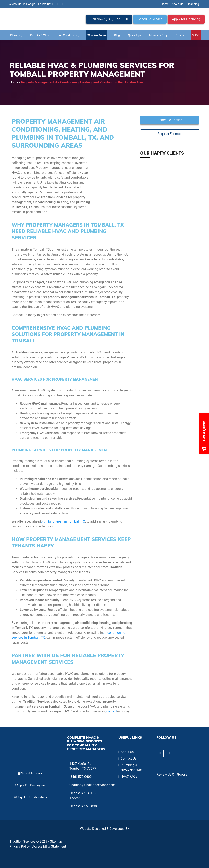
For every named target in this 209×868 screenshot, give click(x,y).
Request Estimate (170, 134)
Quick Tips (135, 35)
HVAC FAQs (129, 777)
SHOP (196, 35)
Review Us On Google (22, 4)
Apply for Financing (186, 19)
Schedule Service (150, 19)
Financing (193, 4)
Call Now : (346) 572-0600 (109, 19)
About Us (177, 4)
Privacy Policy (20, 846)
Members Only (158, 35)
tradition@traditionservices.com (92, 785)
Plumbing (16, 35)
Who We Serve (97, 35)
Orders (180, 35)
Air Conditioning (69, 35)
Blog (117, 35)
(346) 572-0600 (81, 777)
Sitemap (56, 842)
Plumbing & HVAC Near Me (131, 768)
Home (165, 4)
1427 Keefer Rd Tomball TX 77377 (83, 766)
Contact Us (128, 759)
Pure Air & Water (41, 35)
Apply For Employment (31, 785)
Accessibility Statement (49, 846)
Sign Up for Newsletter (31, 797)
